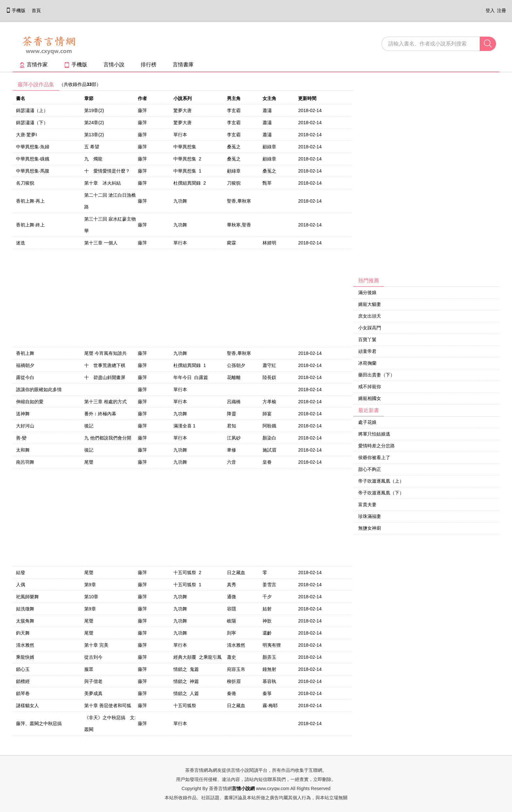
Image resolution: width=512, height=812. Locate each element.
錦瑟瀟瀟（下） (32, 123)
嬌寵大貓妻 (370, 304)
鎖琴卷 (23, 693)
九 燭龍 (93, 159)
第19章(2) (94, 110)
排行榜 (149, 65)
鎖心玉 (23, 669)
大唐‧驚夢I (26, 135)
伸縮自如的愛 (30, 402)
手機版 (16, 10)
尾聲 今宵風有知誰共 (105, 353)
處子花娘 (367, 422)
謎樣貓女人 (27, 705)
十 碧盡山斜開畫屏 (105, 377)
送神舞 (23, 414)
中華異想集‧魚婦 (33, 147)
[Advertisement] (402, 177)
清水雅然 (25, 645)
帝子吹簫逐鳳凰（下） (381, 493)
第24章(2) (94, 123)
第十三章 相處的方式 (105, 402)
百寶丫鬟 (367, 340)
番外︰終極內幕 (100, 414)
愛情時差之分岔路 (376, 446)
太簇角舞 (25, 621)
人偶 (21, 585)
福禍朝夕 (25, 365)
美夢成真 (93, 693)
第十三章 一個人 (101, 243)
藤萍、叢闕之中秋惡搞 (39, 723)
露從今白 (25, 377)
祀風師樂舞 (27, 597)
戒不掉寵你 (370, 387)
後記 (89, 426)
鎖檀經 (23, 681)
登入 (490, 10)
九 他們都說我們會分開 (108, 438)
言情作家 (33, 65)
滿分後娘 (367, 292)
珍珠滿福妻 (370, 516)
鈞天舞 (23, 633)
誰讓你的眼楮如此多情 (39, 389)
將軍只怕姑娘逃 (374, 434)
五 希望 (92, 147)
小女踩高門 (370, 328)
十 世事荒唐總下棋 (105, 365)
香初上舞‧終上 (30, 225)
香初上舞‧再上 (30, 201)
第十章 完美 (96, 645)
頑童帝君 (367, 351)
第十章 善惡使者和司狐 (108, 705)
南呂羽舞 (25, 462)
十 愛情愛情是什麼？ (107, 171)
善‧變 (21, 438)
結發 (21, 572)
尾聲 (89, 462)
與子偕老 (93, 681)
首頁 (36, 10)
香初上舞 (25, 353)
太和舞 (23, 450)
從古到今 (93, 657)
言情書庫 (183, 65)
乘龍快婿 (25, 657)
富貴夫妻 (367, 505)
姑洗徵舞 (25, 609)
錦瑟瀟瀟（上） (32, 110)
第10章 (91, 597)
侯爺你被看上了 (374, 457)
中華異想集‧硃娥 (33, 159)
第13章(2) (94, 135)
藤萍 (142, 110)
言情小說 (114, 65)
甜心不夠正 (370, 469)
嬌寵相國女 (370, 398)
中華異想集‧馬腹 (33, 171)
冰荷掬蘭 (367, 363)
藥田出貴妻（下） (376, 375)
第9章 (90, 585)
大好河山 (25, 426)
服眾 (89, 669)
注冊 (502, 10)
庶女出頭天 (370, 316)
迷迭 (21, 243)
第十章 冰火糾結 (103, 183)
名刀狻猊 (25, 183)
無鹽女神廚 (370, 528)
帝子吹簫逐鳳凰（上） (381, 481)
